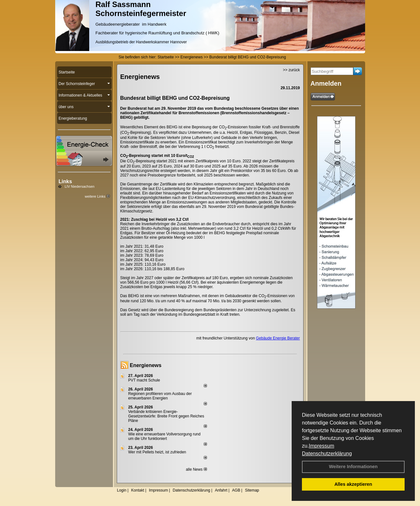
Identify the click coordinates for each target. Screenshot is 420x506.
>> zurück (291, 70)
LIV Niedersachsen (80, 186)
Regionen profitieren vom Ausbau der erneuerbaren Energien (160, 396)
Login (122, 490)
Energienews (146, 365)
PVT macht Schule (144, 380)
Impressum (321, 446)
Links (65, 181)
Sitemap (252, 490)
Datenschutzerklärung (327, 454)
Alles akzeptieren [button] (353, 484)
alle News (196, 469)
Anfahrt (221, 490)
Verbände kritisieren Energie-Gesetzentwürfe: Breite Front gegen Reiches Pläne (166, 416)
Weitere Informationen (353, 467)
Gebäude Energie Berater (278, 338)
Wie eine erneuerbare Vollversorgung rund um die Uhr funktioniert (164, 436)
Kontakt (138, 490)
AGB (236, 490)
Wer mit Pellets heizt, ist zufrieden (157, 452)
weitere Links (97, 196)
